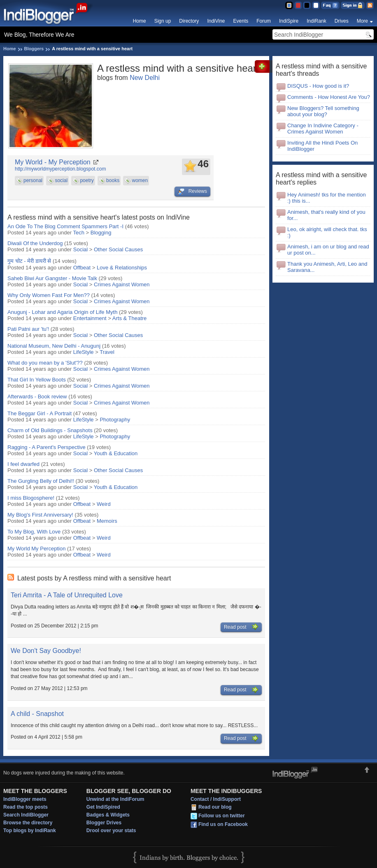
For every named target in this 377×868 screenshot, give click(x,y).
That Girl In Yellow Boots (37, 380)
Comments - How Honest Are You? (329, 97)
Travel (107, 352)
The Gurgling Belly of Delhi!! (41, 481)
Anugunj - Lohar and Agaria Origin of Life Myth (62, 312)
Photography (115, 420)
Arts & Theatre (130, 318)
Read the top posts (26, 807)
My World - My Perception (53, 162)
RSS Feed (370, 5)
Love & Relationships (122, 268)
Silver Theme (307, 5)
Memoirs (107, 521)
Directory (189, 21)
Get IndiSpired (103, 807)
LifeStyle (84, 352)
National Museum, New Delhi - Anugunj (54, 346)
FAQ (330, 5)
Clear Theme (316, 5)
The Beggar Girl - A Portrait (40, 413)
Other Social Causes (118, 249)
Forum (264, 21)
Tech (79, 233)
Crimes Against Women (122, 284)
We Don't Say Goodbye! (46, 651)
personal (33, 180)
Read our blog (215, 807)
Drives (342, 21)
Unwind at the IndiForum (115, 799)
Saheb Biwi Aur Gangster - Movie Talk (52, 278)
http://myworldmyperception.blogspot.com (60, 169)
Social (80, 249)
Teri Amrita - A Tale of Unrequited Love (67, 595)
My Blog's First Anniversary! (40, 515)
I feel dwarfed (23, 464)
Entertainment (90, 318)
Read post (241, 627)
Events (241, 21)
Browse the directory (28, 823)
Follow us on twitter (222, 816)
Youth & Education (116, 453)
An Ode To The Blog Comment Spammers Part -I (65, 226)
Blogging (101, 233)
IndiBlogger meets (25, 799)
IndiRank (316, 21)
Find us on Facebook (223, 824)
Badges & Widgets (108, 815)
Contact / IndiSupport (216, 799)
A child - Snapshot (37, 714)
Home (140, 21)
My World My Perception (36, 549)
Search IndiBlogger (26, 815)
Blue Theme (289, 5)
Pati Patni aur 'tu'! (28, 329)
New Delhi (145, 78)
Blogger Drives (104, 823)
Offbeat (82, 268)
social (61, 180)
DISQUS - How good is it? (318, 86)
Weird (104, 504)
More (362, 21)
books (113, 180)
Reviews (192, 192)
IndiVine (216, 21)
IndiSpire (289, 21)
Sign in (353, 5)
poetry (87, 180)
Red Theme (298, 5)
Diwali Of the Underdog (35, 243)
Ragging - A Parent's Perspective (47, 447)
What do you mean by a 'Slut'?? (45, 363)
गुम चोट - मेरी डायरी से (30, 261)
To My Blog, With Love (34, 532)
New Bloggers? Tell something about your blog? (323, 111)
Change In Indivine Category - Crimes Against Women (323, 129)
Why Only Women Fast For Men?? (49, 295)
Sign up (163, 21)
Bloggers (34, 49)
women (140, 180)
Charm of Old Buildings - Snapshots (50, 430)
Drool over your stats (111, 831)
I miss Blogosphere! (31, 498)
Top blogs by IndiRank (30, 831)
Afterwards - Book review (37, 397)
